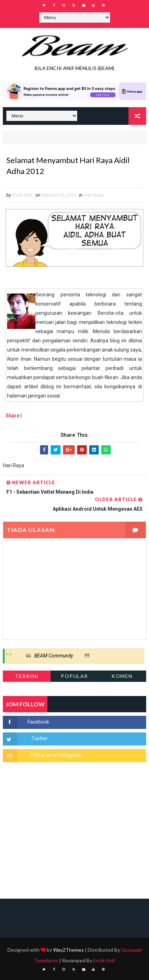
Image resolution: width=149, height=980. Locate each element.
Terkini (27, 676)
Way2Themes (68, 950)
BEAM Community (54, 656)
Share (13, 416)
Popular (74, 676)
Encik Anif (104, 960)
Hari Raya (94, 195)
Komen (122, 676)
